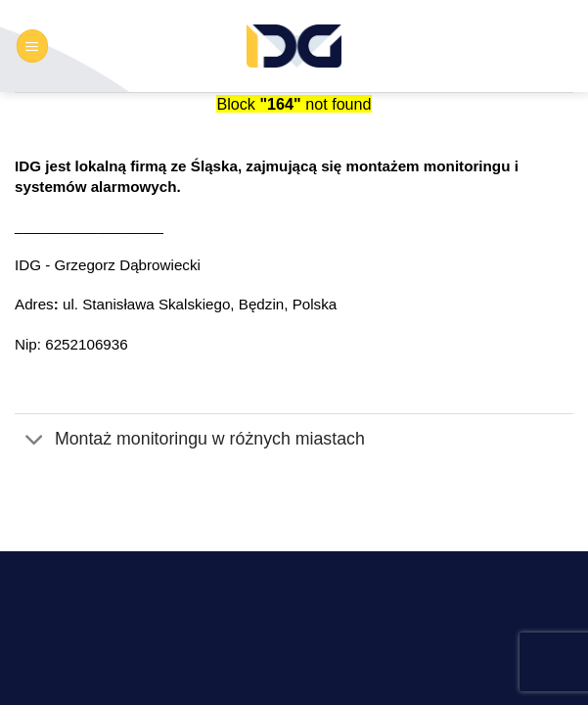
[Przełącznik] (34, 440)
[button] (32, 46)
